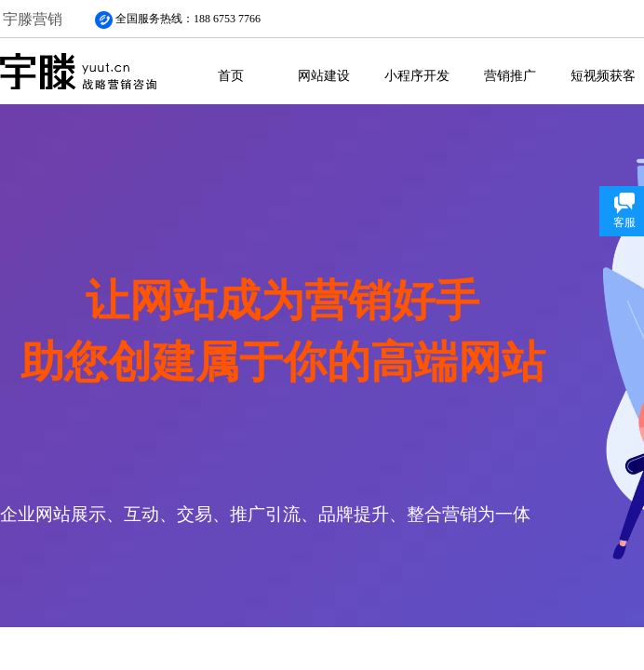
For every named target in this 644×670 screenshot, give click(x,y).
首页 (231, 75)
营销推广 (510, 75)
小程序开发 (417, 75)
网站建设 (324, 75)
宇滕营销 (33, 19)
